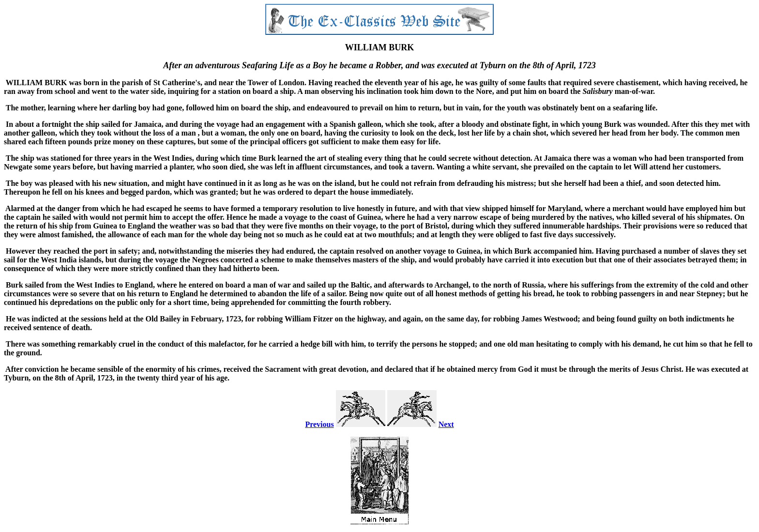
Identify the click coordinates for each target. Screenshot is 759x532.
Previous (319, 424)
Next (446, 424)
